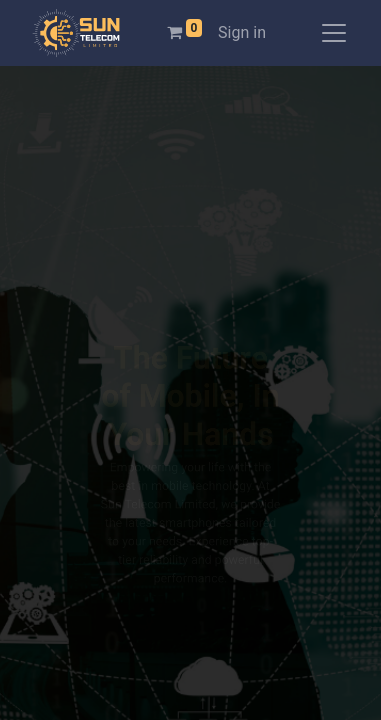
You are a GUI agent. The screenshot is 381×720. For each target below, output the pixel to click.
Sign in (242, 32)
